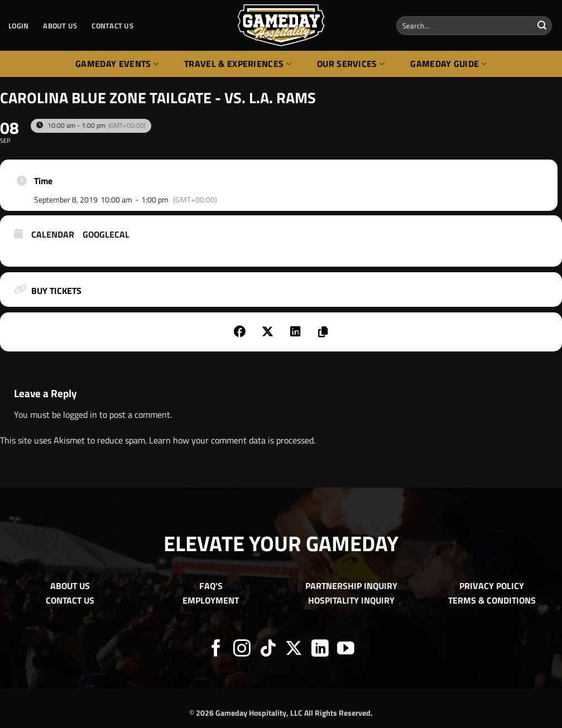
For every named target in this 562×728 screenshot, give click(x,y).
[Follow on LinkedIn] (320, 650)
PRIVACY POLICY (492, 586)
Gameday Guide (448, 64)
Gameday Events (117, 64)
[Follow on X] (294, 650)
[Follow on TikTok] (268, 650)
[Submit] (542, 26)
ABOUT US (60, 26)
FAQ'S (211, 586)
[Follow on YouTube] (346, 650)
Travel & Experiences (238, 64)
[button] (18, 26)
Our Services (351, 64)
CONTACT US (112, 26)
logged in (80, 414)
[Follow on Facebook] (216, 650)
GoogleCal (106, 235)
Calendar (53, 235)
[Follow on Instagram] (242, 650)
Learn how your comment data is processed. (232, 440)
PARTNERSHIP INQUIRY (351, 586)
